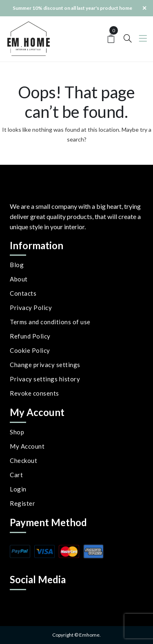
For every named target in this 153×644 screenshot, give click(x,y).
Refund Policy (30, 336)
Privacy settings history (45, 379)
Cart (16, 475)
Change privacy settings (45, 365)
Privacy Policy (31, 308)
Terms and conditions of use (50, 322)
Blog (17, 265)
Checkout (23, 460)
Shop (17, 432)
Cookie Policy (30, 350)
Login (18, 489)
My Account (27, 446)
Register (22, 503)
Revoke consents (34, 393)
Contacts (23, 293)
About (19, 279)
